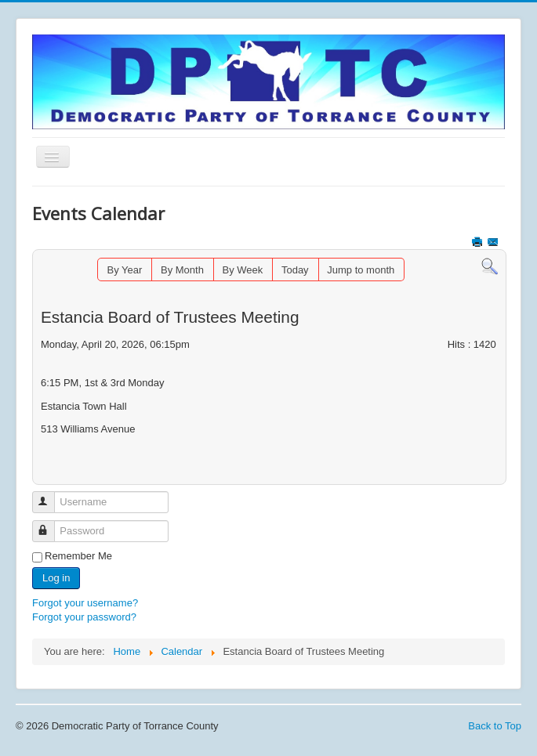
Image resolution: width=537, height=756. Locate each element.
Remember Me (78, 556)
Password (51, 524)
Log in (56, 578)
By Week (243, 270)
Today (295, 270)
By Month (182, 270)
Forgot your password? (84, 617)
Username (51, 496)
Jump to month (361, 270)
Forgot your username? (85, 603)
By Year (125, 270)
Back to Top (495, 726)
